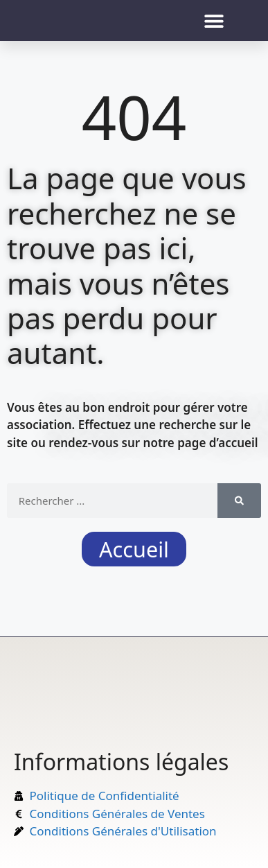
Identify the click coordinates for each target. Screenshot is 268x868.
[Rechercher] (239, 501)
